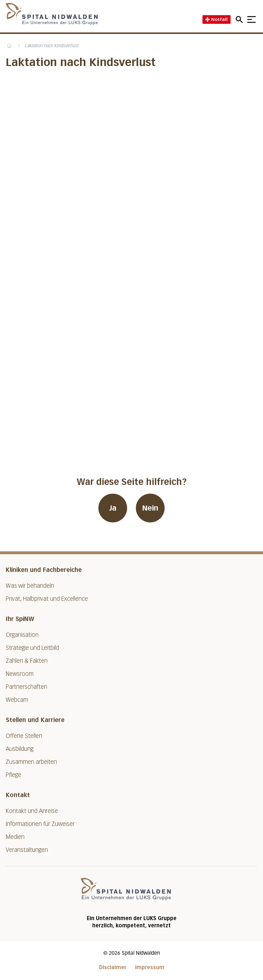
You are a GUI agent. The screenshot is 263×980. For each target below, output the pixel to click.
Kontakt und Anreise (32, 811)
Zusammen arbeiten (31, 762)
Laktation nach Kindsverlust (52, 46)
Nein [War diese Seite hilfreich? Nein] (150, 508)
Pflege (14, 775)
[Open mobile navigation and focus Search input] (240, 19)
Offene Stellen (24, 736)
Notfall (217, 19)
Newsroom (20, 674)
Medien (15, 837)
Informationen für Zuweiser (40, 824)
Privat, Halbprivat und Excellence (47, 599)
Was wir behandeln (30, 586)
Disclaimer (113, 968)
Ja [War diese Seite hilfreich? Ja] (113, 508)
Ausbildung (20, 749)
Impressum (150, 968)
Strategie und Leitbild (32, 648)
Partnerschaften (26, 687)
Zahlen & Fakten (27, 661)
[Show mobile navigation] (251, 19)
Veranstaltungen (27, 850)
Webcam (17, 700)
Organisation (22, 635)
